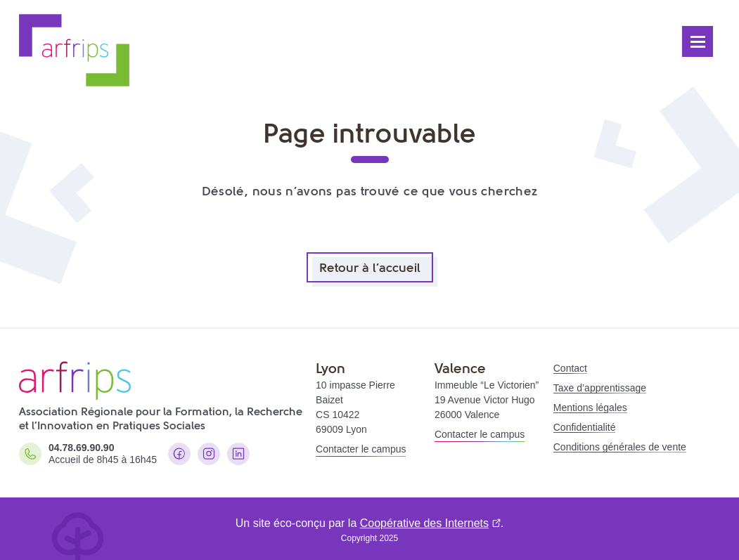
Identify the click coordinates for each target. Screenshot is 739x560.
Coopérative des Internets (424, 523)
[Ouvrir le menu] (698, 41)
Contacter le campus (361, 449)
